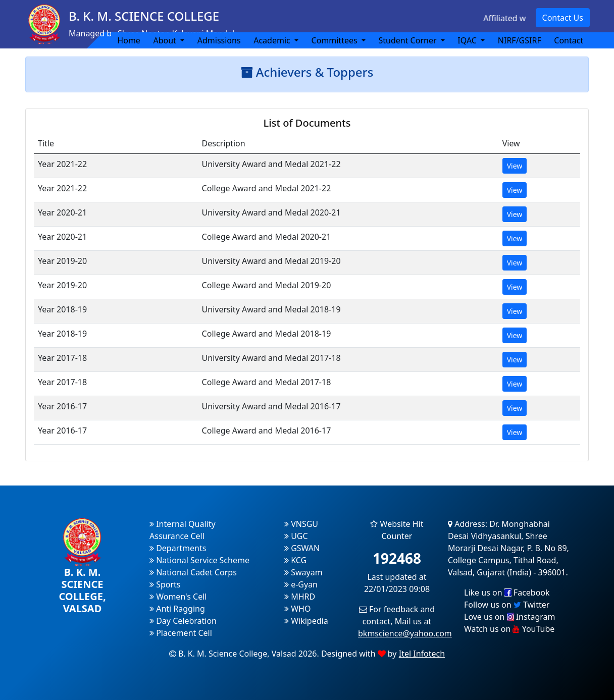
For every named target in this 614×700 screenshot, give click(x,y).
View (515, 166)
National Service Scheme (199, 560)
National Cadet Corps (193, 572)
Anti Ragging (177, 609)
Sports (165, 584)
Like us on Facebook (507, 593)
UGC (296, 536)
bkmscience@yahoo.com (405, 633)
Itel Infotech (422, 654)
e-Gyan (301, 584)
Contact (569, 40)
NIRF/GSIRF (520, 40)
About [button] (166, 40)
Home (129, 40)
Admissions (219, 40)
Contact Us (563, 18)
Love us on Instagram (509, 617)
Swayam (303, 572)
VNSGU (301, 524)
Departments (178, 548)
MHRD (300, 597)
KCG (295, 560)
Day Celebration (183, 621)
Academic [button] (273, 40)
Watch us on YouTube (509, 629)
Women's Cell (178, 597)
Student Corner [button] (408, 40)
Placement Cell (181, 633)
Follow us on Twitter (507, 605)
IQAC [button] (468, 40)
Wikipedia (306, 621)
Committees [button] (336, 40)
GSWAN (302, 548)
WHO (297, 609)
